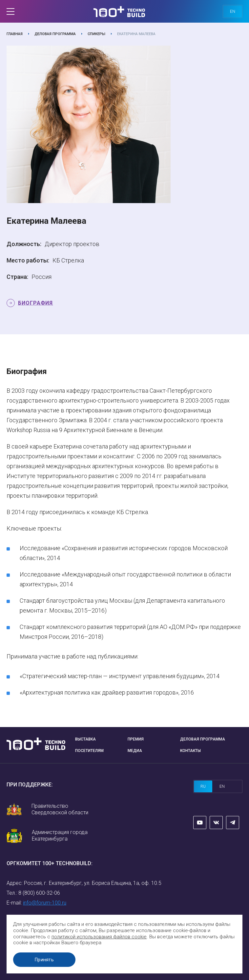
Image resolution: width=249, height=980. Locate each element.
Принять (44, 960)
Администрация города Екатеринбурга (60, 835)
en (233, 11)
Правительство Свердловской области (60, 809)
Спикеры (96, 34)
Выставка (85, 739)
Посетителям (89, 751)
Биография (35, 303)
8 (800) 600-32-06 (39, 893)
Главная (15, 34)
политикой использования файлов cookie (99, 937)
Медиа (135, 751)
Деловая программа (55, 34)
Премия (136, 739)
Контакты (190, 751)
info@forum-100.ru (45, 903)
